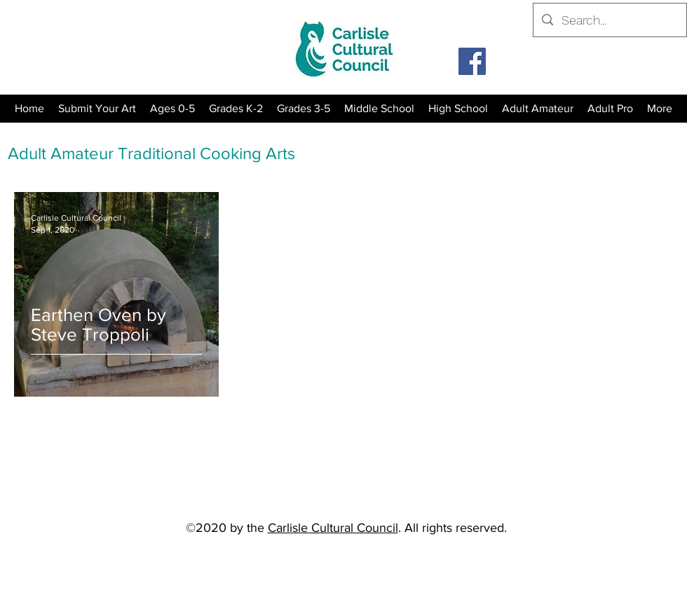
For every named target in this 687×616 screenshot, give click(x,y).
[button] (236, 109)
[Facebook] (472, 61)
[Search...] (609, 20)
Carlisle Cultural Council (333, 528)
